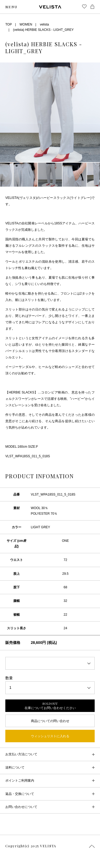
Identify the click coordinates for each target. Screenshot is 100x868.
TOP (9, 24)
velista (44, 24)
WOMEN (26, 24)
